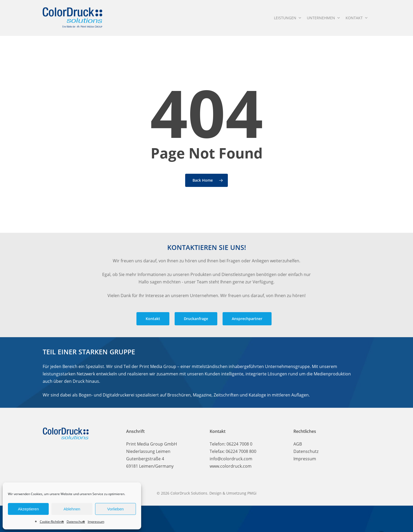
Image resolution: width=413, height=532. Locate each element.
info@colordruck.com (231, 459)
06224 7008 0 (239, 444)
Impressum (96, 522)
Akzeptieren (28, 509)
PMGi (252, 493)
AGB (298, 444)
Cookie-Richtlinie (52, 522)
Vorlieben (115, 509)
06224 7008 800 (241, 451)
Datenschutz (76, 522)
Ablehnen (72, 509)
